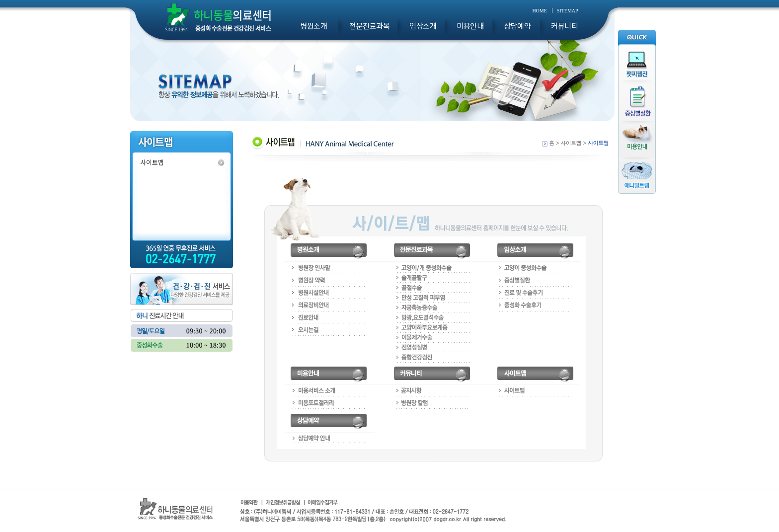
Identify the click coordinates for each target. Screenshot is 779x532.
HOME (539, 11)
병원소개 (313, 26)
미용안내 (470, 26)
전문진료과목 (369, 26)
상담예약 (517, 26)
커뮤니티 (564, 26)
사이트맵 (152, 162)
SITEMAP (568, 11)
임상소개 (423, 26)
